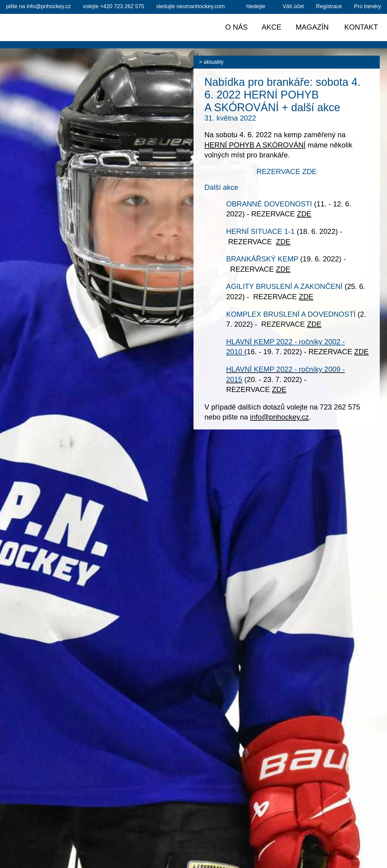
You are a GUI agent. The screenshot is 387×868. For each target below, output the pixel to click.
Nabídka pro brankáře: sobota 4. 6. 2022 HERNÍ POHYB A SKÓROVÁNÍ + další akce (282, 95)
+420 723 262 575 (114, 6)
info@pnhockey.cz (38, 6)
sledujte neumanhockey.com (191, 6)
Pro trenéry (367, 6)
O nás (237, 27)
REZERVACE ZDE (286, 172)
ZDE (304, 214)
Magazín (312, 27)
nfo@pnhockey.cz (280, 417)
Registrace (329, 6)
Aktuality (214, 62)
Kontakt (361, 27)
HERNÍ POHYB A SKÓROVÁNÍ (255, 145)
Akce (271, 27)
